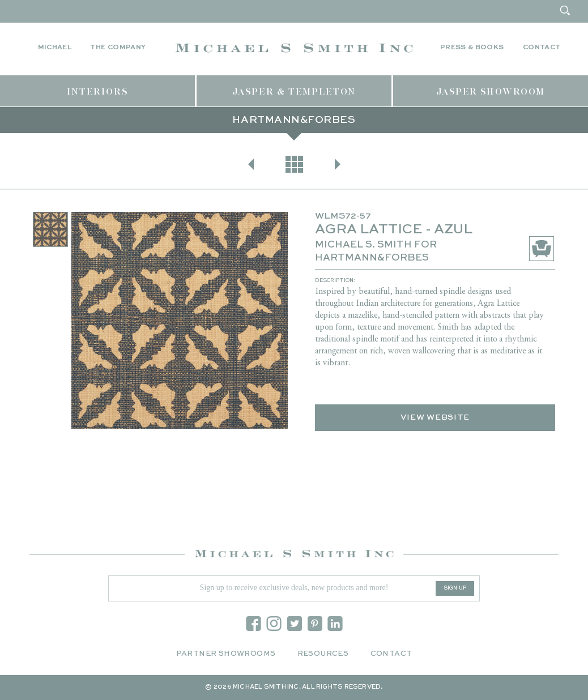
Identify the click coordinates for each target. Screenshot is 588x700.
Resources (323, 654)
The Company (118, 48)
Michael (55, 48)
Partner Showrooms (226, 654)
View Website (435, 417)
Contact (542, 48)
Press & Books (472, 48)
